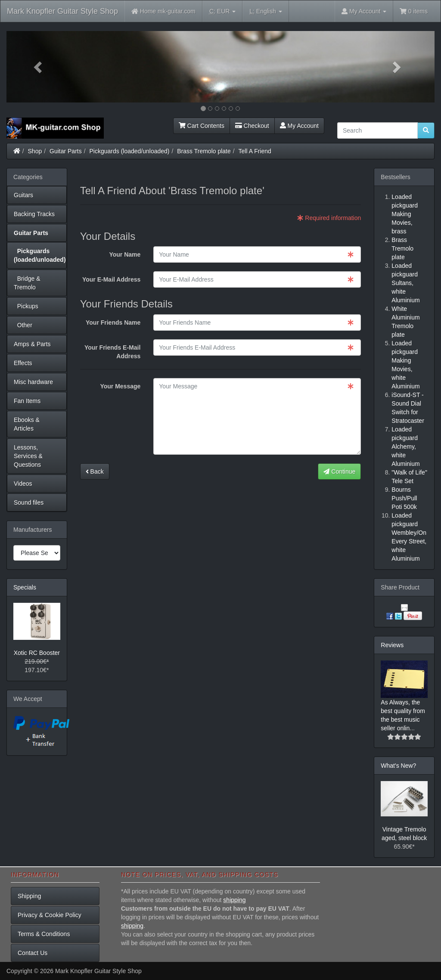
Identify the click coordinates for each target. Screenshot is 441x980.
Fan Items (27, 401)
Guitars (23, 195)
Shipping (30, 896)
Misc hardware (33, 382)
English (266, 11)
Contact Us (33, 953)
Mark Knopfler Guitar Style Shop (62, 11)
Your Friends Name (113, 323)
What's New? (398, 766)
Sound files (29, 502)
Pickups (26, 306)
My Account (299, 126)
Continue (339, 471)
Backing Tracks (34, 214)
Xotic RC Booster (37, 653)
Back (95, 471)
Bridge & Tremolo (27, 283)
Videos (23, 484)
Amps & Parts (32, 344)
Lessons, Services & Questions (28, 456)
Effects (23, 363)
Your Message (120, 386)
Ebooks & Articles (27, 424)
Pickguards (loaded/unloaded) (130, 151)
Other (23, 325)
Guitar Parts (66, 151)
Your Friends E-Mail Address (112, 352)
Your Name (125, 254)
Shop (35, 151)
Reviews (392, 645)
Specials (25, 587)
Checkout (252, 126)
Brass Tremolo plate (204, 151)
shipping (234, 900)
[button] (39, 67)
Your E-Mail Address (111, 279)
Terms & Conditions (44, 934)
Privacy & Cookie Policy (50, 915)
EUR (222, 11)
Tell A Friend (255, 151)
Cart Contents (202, 126)
